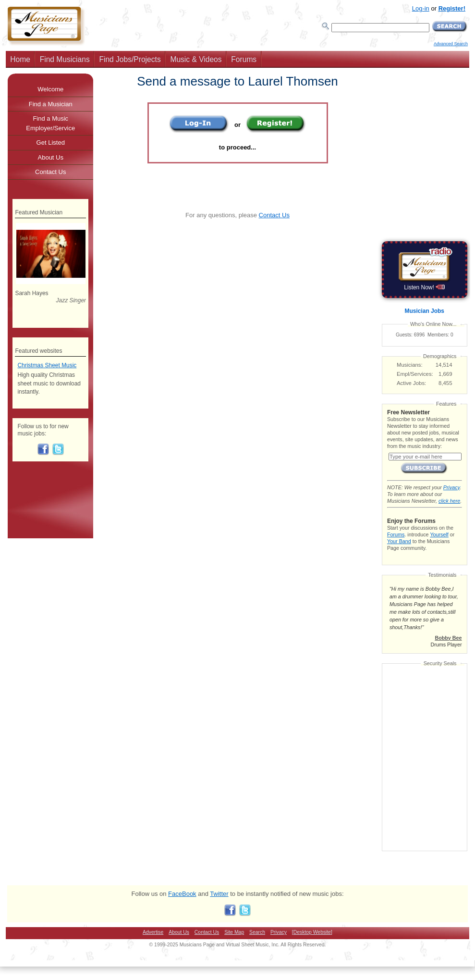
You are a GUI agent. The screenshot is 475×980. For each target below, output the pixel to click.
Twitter (219, 894)
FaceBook (182, 894)
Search (257, 932)
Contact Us (274, 215)
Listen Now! (424, 287)
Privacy (451, 487)
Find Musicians (65, 59)
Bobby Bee (448, 638)
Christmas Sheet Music (47, 365)
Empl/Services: (415, 374)
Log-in (421, 8)
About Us (51, 157)
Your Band (399, 541)
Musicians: (410, 365)
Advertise (153, 932)
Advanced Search (451, 44)
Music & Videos (196, 59)
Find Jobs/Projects (130, 59)
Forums (244, 59)
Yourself (439, 534)
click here (449, 501)
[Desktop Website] (312, 932)
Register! (452, 8)
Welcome (50, 89)
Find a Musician (51, 104)
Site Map (234, 932)
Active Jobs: (411, 383)
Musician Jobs (425, 311)
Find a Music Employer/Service (50, 123)
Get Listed (51, 143)
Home (20, 59)
